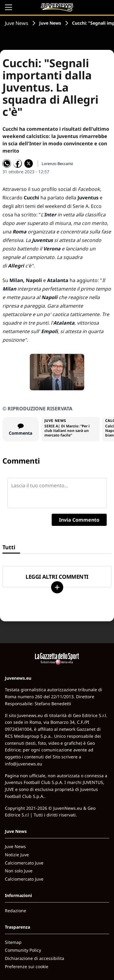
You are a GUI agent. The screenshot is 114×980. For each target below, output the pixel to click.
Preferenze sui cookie (27, 966)
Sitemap (13, 942)
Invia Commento (79, 520)
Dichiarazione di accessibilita (35, 958)
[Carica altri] (57, 587)
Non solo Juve (19, 871)
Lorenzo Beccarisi (57, 164)
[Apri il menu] (9, 7)
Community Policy (23, 950)
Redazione (16, 911)
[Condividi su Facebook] (18, 164)
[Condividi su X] (29, 164)
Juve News (17, 23)
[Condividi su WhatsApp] (7, 164)
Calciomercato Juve (24, 863)
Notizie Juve (17, 855)
